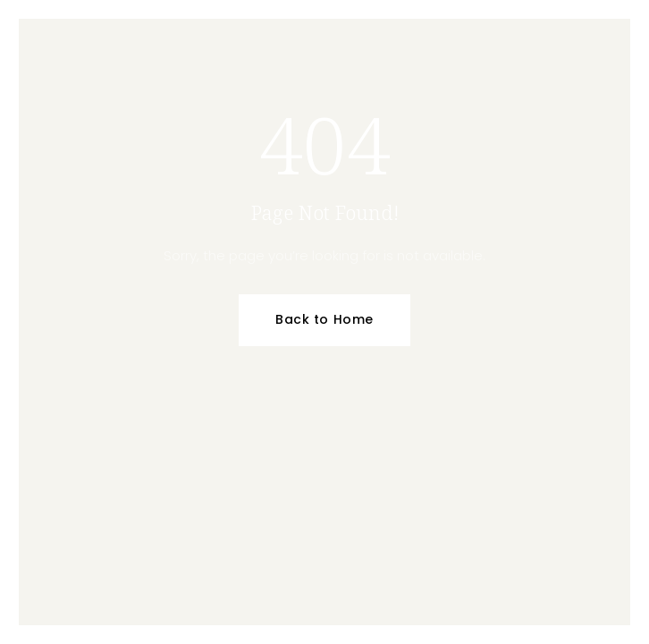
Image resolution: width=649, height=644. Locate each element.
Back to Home (324, 319)
